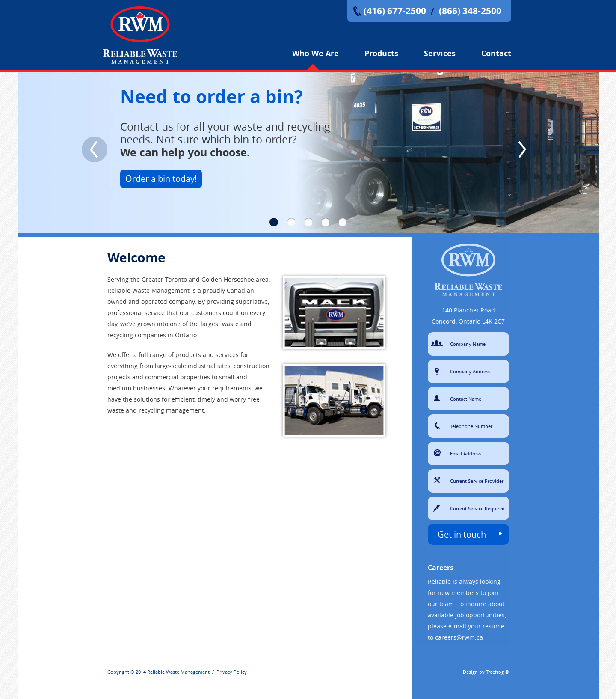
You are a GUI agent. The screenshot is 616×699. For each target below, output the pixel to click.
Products (381, 53)
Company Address (438, 371)
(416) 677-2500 (395, 11)
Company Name (438, 343)
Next (522, 149)
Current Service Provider (438, 480)
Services (440, 53)
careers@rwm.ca (459, 637)
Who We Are (315, 53)
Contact (496, 53)
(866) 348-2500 (470, 11)
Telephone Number (438, 425)
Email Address (438, 453)
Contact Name (438, 398)
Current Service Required (438, 508)
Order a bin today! (161, 179)
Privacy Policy (232, 672)
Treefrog (495, 672)
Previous (95, 149)
